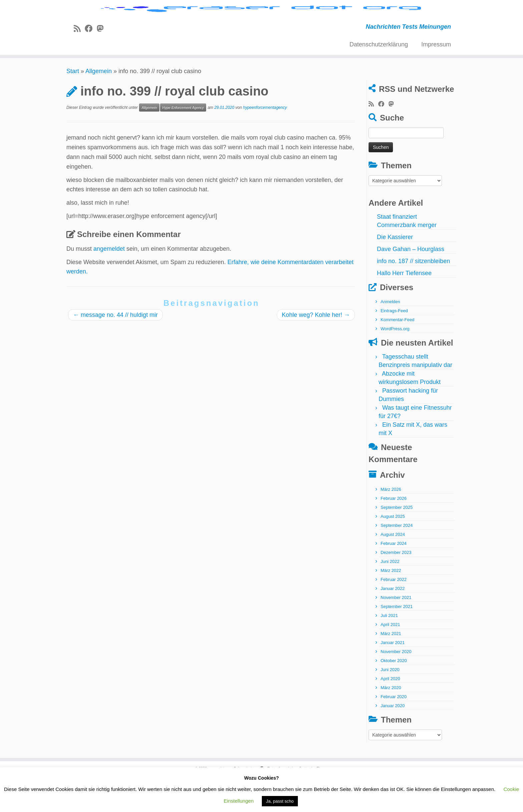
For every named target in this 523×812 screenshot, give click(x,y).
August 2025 (393, 550)
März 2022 (391, 604)
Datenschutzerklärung (379, 78)
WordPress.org (395, 362)
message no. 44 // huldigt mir (115, 348)
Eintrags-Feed (394, 344)
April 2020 (390, 712)
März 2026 (391, 523)
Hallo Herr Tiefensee (404, 307)
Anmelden (390, 335)
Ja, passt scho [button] (280, 801)
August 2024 (393, 568)
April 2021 (390, 658)
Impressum (436, 78)
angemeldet (109, 282)
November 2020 (396, 685)
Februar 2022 (394, 613)
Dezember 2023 (396, 586)
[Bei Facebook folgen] (91, 62)
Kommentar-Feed (397, 353)
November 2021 (396, 631)
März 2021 (391, 667)
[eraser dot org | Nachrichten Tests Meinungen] (261, 26)
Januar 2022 (393, 622)
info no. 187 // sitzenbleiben (413, 294)
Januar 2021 (393, 676)
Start (73, 105)
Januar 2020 (393, 739)
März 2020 (391, 721)
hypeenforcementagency (265, 141)
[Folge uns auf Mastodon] (102, 62)
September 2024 (397, 559)
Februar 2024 (394, 577)
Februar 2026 (394, 532)
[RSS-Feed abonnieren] (79, 62)
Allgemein (99, 105)
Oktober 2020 (394, 694)
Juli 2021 (389, 649)
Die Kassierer (395, 270)
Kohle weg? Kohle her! (316, 348)
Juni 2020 (390, 703)
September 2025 (397, 541)
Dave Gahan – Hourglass (411, 282)
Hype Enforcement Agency (183, 141)
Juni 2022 (390, 595)
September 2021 (397, 640)
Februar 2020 (394, 730)
